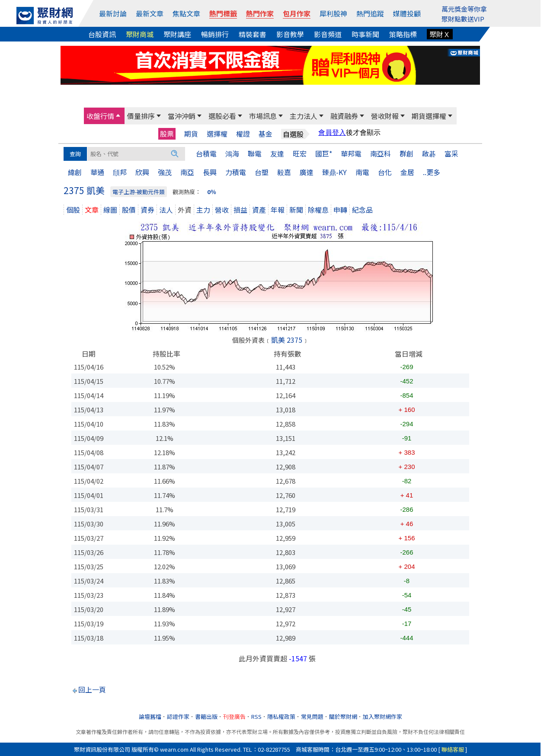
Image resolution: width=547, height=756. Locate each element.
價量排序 (141, 116)
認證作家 (178, 716)
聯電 (255, 153)
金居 (407, 172)
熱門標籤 (223, 13)
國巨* (324, 153)
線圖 (110, 210)
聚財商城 (140, 34)
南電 (362, 172)
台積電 (206, 153)
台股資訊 (102, 34)
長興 (210, 172)
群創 (406, 153)
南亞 (187, 172)
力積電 (236, 172)
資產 (259, 210)
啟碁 (429, 153)
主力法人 (304, 116)
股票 (167, 134)
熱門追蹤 (370, 13)
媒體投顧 (407, 13)
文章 (92, 210)
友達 (277, 153)
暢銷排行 (215, 34)
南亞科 (381, 153)
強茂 (165, 172)
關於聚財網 (343, 716)
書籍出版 (206, 716)
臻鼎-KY (334, 172)
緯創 (75, 172)
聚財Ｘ (440, 34)
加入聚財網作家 (382, 716)
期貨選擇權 (429, 116)
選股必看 (222, 116)
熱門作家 (260, 13)
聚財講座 (177, 34)
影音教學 (290, 34)
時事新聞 (365, 34)
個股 (73, 210)
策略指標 (403, 34)
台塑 (262, 172)
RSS (256, 716)
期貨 (191, 134)
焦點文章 (186, 13)
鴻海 (232, 153)
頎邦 (120, 172)
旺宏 (300, 153)
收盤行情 (100, 116)
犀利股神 (333, 13)
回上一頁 (92, 689)
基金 (266, 134)
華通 (97, 172)
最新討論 (113, 13)
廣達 (307, 172)
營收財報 (385, 116)
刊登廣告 (234, 716)
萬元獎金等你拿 (464, 9)
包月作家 (297, 13)
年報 (278, 210)
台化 (385, 172)
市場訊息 (263, 116)
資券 (147, 210)
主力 (203, 210)
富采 (451, 153)
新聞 (296, 210)
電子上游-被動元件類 (139, 192)
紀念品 (362, 210)
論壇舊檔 (150, 716)
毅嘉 (284, 172)
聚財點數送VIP (463, 19)
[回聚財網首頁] (45, 16)
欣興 (142, 172)
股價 (129, 210)
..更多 (432, 172)
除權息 (318, 210)
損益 (240, 210)
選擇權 (217, 134)
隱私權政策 (281, 716)
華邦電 (351, 153)
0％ (212, 192)
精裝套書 (253, 34)
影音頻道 (328, 34)
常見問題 (312, 716)
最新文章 (150, 13)
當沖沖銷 (182, 116)
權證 (243, 134)
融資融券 (344, 116)
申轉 (340, 210)
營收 (222, 210)
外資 (185, 210)
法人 (166, 210)
